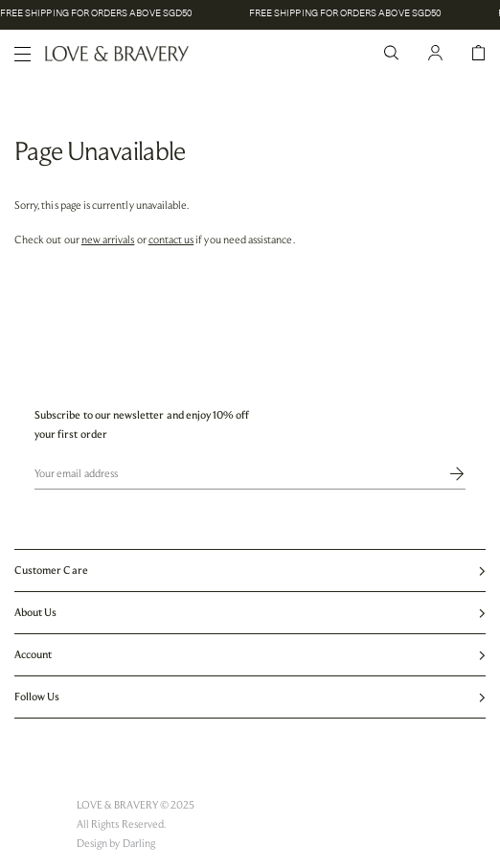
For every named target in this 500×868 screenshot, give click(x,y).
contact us (171, 240)
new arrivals (108, 240)
